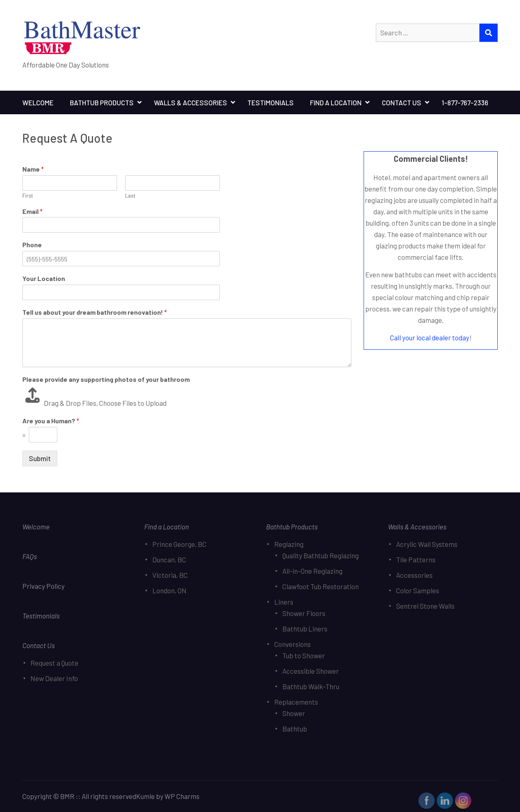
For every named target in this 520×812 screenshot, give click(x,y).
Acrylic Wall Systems (427, 544)
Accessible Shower (311, 671)
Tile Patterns (416, 559)
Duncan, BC (169, 559)
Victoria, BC (170, 575)
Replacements (296, 702)
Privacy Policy (44, 586)
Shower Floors (304, 613)
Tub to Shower (304, 655)
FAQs (30, 556)
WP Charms (182, 796)
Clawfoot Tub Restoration (321, 586)
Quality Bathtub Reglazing (321, 555)
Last (130, 196)
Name (33, 169)
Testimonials (271, 102)
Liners (284, 602)
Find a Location (167, 527)
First (28, 196)
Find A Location (336, 102)
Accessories (414, 575)
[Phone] (121, 259)
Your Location (44, 278)
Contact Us (402, 102)
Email (32, 211)
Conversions (292, 644)
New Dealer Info (54, 678)
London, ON (169, 590)
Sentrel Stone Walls (425, 606)
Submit (40, 458)
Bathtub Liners (305, 629)
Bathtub (295, 729)
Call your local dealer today (430, 337)
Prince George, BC (179, 544)
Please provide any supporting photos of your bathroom (106, 379)
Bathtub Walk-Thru (311, 686)
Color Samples (418, 590)
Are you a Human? (51, 421)
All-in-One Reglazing (312, 571)
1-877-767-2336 (465, 102)
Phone (32, 245)
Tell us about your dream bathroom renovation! (95, 312)
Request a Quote (54, 663)
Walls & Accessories (191, 102)
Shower (294, 713)
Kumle (145, 796)
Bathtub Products (102, 102)
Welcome (38, 102)
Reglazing (289, 544)
